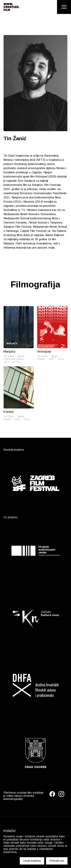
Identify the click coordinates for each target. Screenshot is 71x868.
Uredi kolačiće (32, 861)
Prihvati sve (57, 861)
